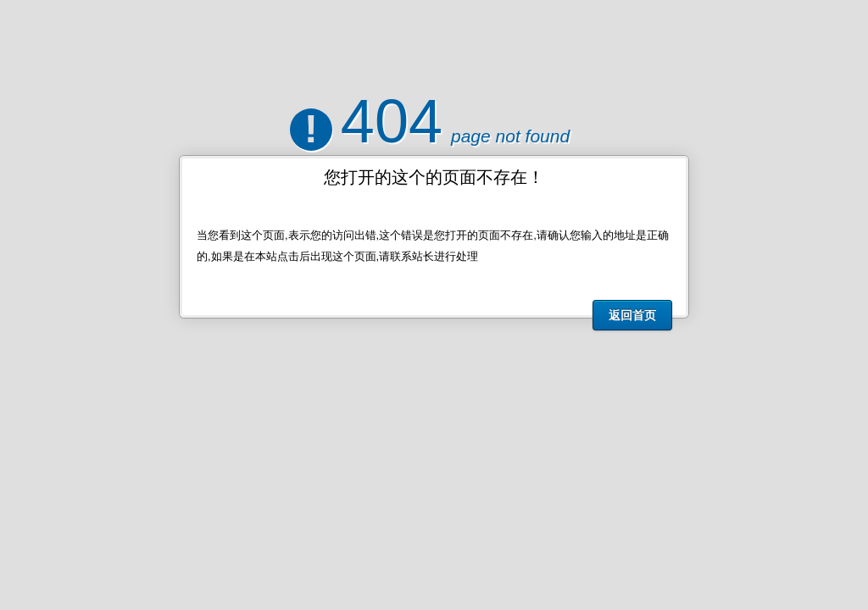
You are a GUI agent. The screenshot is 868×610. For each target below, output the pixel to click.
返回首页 (632, 315)
